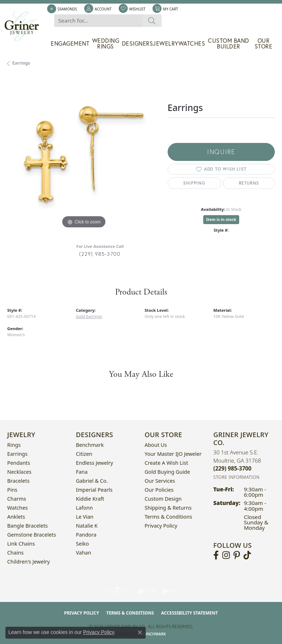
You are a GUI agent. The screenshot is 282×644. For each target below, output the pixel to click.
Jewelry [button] (166, 43)
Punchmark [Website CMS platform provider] (154, 634)
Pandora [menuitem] (86, 535)
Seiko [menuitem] (82, 544)
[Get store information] (236, 477)
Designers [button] (138, 43)
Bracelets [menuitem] (18, 481)
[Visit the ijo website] (170, 591)
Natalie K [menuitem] (87, 526)
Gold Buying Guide (167, 472)
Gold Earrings (89, 316)
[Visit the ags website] (117, 591)
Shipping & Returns (168, 508)
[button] (98, 9)
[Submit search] (152, 21)
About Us (156, 445)
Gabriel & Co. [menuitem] (92, 481)
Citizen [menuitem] (84, 454)
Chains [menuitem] (15, 553)
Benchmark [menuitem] (90, 445)
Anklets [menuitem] (16, 517)
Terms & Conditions (168, 517)
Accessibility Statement (190, 613)
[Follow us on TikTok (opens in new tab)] (247, 555)
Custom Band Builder (229, 43)
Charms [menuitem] (17, 499)
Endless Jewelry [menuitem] (94, 463)
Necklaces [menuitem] (19, 472)
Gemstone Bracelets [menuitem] (32, 535)
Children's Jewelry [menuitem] (28, 562)
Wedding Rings (106, 43)
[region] (84, 154)
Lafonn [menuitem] (84, 508)
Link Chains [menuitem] (21, 544)
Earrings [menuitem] (17, 454)
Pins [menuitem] (12, 490)
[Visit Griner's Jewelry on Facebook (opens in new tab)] (216, 555)
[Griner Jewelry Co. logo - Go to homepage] (25, 26)
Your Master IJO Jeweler (173, 454)
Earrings (21, 63)
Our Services (160, 481)
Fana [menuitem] (82, 472)
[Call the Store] (232, 468)
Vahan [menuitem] (83, 553)
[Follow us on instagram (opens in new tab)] (226, 555)
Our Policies (159, 490)
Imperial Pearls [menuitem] (94, 490)
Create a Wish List (166, 463)
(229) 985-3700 (100, 254)
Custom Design (163, 499)
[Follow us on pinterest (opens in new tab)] (237, 555)
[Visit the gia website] (146, 591)
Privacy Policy (161, 526)
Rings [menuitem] (14, 445)
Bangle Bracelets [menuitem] (28, 526)
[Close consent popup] (140, 633)
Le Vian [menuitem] (85, 517)
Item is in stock (221, 219)
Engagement (70, 43)
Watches (192, 43)
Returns (249, 183)
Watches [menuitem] (17, 508)
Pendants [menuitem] (19, 463)
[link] (62, 9)
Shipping (194, 183)
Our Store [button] (264, 43)
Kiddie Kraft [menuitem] (90, 499)
